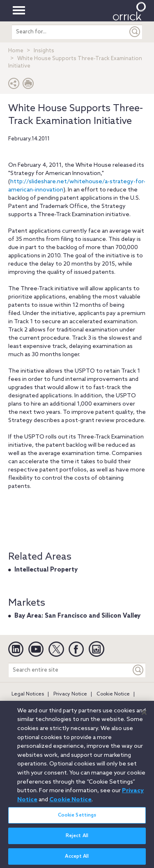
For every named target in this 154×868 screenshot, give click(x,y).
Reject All (77, 839)
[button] (14, 85)
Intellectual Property (46, 570)
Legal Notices (28, 694)
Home (16, 51)
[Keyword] (138, 670)
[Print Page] (28, 85)
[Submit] (135, 32)
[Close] (144, 715)
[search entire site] (70, 32)
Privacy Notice (70, 694)
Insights (44, 51)
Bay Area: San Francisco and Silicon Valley (77, 616)
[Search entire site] (70, 670)
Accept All (77, 859)
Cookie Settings (77, 818)
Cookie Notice (113, 694)
